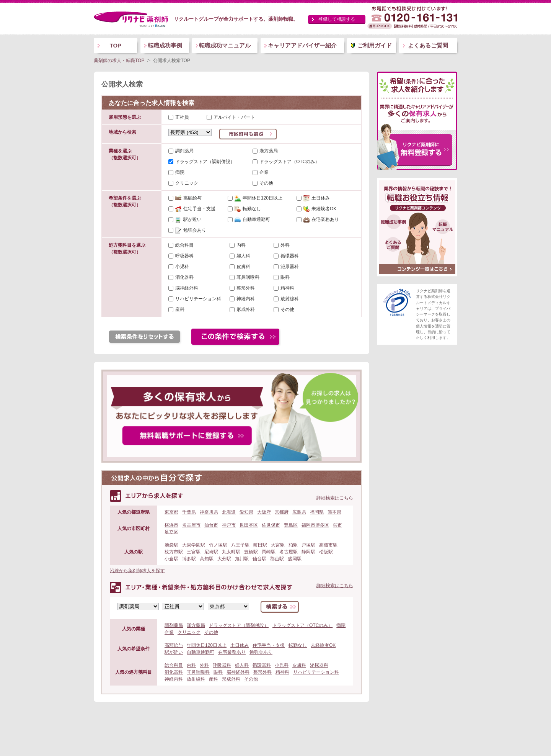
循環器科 (290, 256)
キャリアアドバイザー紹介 (302, 45)
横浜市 (171, 525)
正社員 (179, 117)
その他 (266, 183)
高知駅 (207, 559)
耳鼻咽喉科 (248, 277)
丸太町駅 (231, 552)
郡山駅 (277, 559)
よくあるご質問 (428, 45)
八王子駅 (240, 545)
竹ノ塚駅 (218, 545)
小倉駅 (171, 559)
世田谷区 (249, 525)
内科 (241, 245)
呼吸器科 (184, 256)
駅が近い (188, 219)
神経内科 (246, 299)
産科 (180, 309)
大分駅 (224, 559)
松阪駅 (326, 552)
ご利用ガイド (375, 45)
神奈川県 (209, 512)
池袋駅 (171, 545)
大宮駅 (278, 545)
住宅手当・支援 (195, 209)
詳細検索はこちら (335, 498)
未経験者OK (320, 209)
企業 (264, 172)
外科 (285, 245)
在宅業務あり (321, 219)
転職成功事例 (165, 45)
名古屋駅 (289, 552)
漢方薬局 (269, 151)
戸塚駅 (308, 545)
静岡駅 (308, 552)
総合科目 (184, 245)
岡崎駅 (269, 552)
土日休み (317, 198)
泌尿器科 (290, 267)
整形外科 (246, 288)
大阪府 (264, 512)
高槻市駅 (328, 545)
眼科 (285, 277)
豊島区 (291, 525)
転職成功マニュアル (225, 45)
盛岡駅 (295, 559)
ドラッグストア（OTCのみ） (289, 162)
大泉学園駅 (194, 545)
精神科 (287, 288)
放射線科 (290, 299)
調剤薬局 (184, 151)
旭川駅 (242, 559)
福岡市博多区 (315, 525)
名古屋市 (191, 525)
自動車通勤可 (252, 219)
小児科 (182, 267)
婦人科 (243, 256)
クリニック (187, 183)
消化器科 (184, 277)
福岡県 (317, 512)
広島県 (299, 512)
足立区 (171, 532)
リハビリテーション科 (198, 299)
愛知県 (246, 512)
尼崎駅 (211, 552)
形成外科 (246, 309)
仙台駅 (259, 559)
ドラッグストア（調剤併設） (205, 162)
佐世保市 (271, 525)
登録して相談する (337, 19)
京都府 (282, 512)
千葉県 (189, 512)
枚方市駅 (174, 552)
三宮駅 (194, 552)
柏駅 (293, 545)
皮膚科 (243, 267)
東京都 (171, 512)
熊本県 (334, 512)
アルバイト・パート (231, 117)
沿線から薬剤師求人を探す (137, 571)
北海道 (229, 512)
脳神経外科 (187, 288)
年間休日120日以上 (258, 198)
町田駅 (260, 545)
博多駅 (189, 559)
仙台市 (211, 525)
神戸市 (229, 525)
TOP (116, 45)
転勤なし (248, 209)
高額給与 (188, 198)
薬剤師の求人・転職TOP (119, 61)
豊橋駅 (251, 552)
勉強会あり (191, 230)
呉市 (337, 525)
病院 (180, 172)
